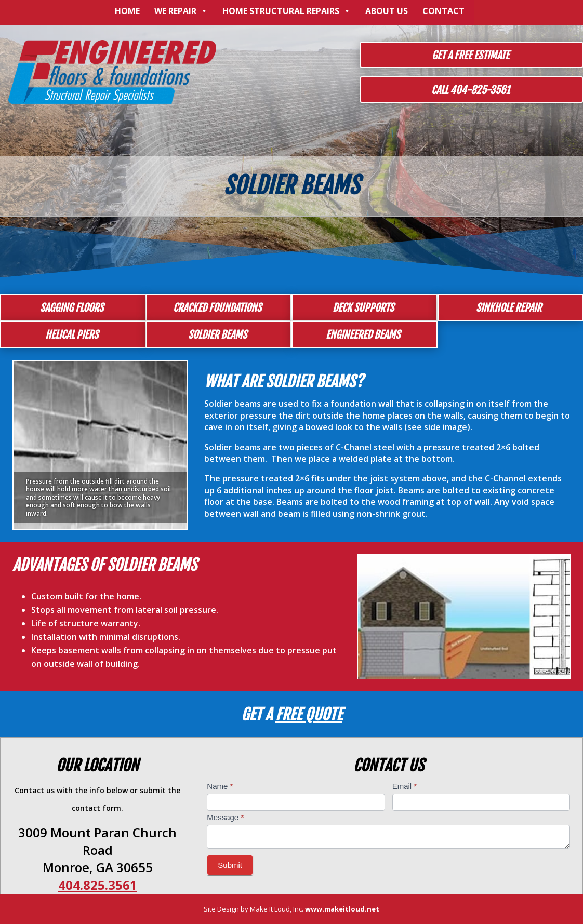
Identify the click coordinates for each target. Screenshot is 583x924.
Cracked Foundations (217, 308)
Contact (443, 11)
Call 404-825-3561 (471, 90)
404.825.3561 (98, 885)
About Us (387, 11)
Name (220, 786)
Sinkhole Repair (509, 308)
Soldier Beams (217, 335)
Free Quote (309, 714)
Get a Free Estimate (471, 55)
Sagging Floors (72, 308)
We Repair (181, 11)
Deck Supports (363, 308)
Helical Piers (72, 335)
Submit (230, 865)
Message (225, 817)
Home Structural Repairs (287, 11)
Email (405, 786)
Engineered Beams (363, 335)
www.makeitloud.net (342, 909)
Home (127, 11)
